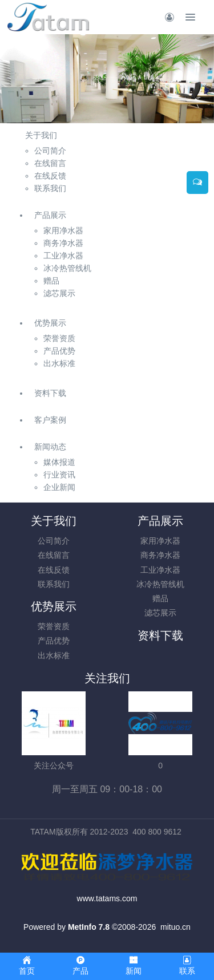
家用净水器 (160, 541)
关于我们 (41, 135)
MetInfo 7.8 (89, 927)
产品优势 (54, 641)
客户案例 (50, 420)
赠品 (160, 598)
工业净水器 (160, 570)
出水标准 (54, 655)
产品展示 (50, 215)
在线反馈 (54, 570)
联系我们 (54, 584)
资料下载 (50, 393)
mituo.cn (175, 927)
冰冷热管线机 (160, 584)
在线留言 (54, 555)
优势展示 (50, 323)
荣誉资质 (54, 626)
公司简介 (54, 541)
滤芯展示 (160, 613)
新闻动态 (50, 447)
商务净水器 (160, 555)
